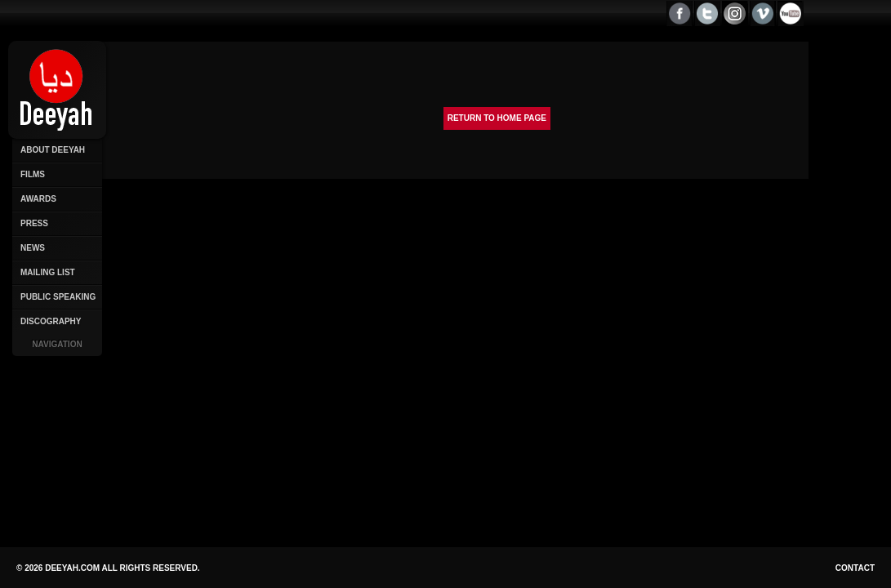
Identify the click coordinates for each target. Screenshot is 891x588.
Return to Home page (497, 118)
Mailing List (48, 272)
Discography (51, 321)
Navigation (57, 344)
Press (34, 223)
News (33, 248)
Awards (38, 199)
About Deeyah (53, 150)
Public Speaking (58, 297)
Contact (855, 568)
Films (33, 174)
